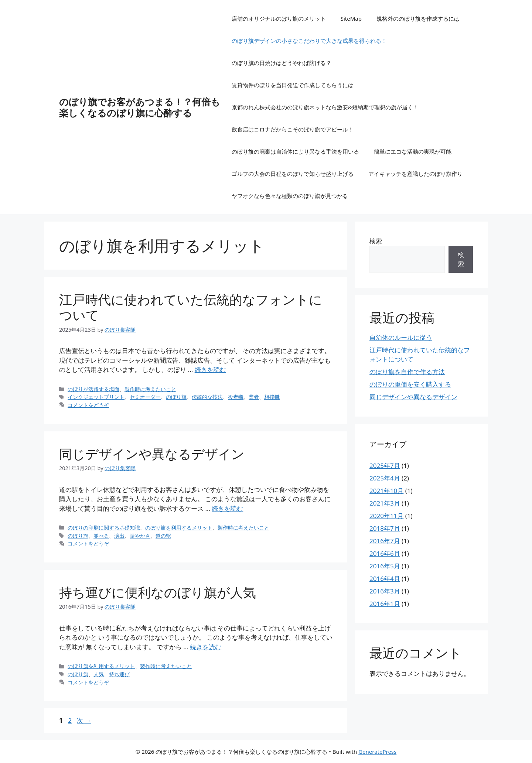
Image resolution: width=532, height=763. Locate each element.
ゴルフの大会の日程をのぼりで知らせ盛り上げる (293, 174)
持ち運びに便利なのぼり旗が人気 (158, 592)
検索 (376, 241)
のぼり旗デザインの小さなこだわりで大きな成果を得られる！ (309, 41)
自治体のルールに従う (401, 337)
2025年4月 (385, 478)
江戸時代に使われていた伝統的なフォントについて (191, 307)
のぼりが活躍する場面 (93, 389)
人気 (99, 674)
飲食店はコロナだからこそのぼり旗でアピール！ (293, 129)
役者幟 (236, 397)
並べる (101, 536)
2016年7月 (385, 541)
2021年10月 (386, 491)
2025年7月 (385, 466)
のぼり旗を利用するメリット (179, 528)
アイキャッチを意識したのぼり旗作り (415, 174)
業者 (254, 397)
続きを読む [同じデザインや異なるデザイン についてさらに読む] (227, 508)
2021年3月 (385, 503)
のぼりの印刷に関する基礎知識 (104, 528)
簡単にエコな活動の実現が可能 (413, 151)
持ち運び (119, 674)
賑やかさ (140, 536)
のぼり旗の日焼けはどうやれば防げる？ (282, 63)
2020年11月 (386, 516)
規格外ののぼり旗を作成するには (418, 18)
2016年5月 (385, 566)
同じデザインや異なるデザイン (152, 454)
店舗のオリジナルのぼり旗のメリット (279, 18)
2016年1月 (385, 604)
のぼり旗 (176, 397)
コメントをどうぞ (88, 405)
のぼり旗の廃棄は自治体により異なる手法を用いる (295, 151)
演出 (119, 536)
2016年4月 (385, 579)
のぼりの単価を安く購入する (410, 384)
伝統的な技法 (207, 397)
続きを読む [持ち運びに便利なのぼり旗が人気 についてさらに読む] (206, 647)
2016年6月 (385, 553)
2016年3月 (385, 591)
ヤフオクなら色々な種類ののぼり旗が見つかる (290, 196)
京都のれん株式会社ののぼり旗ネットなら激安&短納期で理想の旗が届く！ (325, 107)
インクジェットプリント (96, 397)
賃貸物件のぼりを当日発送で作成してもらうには (293, 85)
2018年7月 (385, 528)
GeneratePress (377, 752)
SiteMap (351, 18)
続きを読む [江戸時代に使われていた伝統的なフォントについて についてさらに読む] (210, 369)
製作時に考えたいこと (150, 389)
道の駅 (163, 536)
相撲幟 (272, 397)
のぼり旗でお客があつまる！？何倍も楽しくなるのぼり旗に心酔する (140, 107)
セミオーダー (145, 397)
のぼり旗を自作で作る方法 (407, 372)
